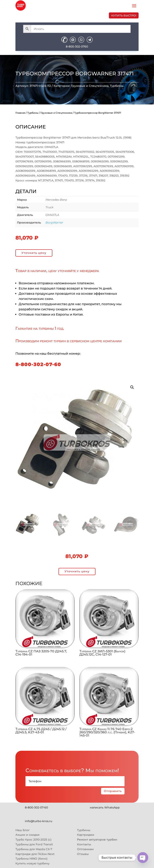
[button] (132, 387)
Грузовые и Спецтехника (90, 86)
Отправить (113, 791)
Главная (20, 113)
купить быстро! (124, 15)
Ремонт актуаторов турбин (97, 840)
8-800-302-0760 (77, 47)
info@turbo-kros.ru (38, 821)
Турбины (117, 86)
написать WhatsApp (105, 807)
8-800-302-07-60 (38, 364)
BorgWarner (54, 223)
